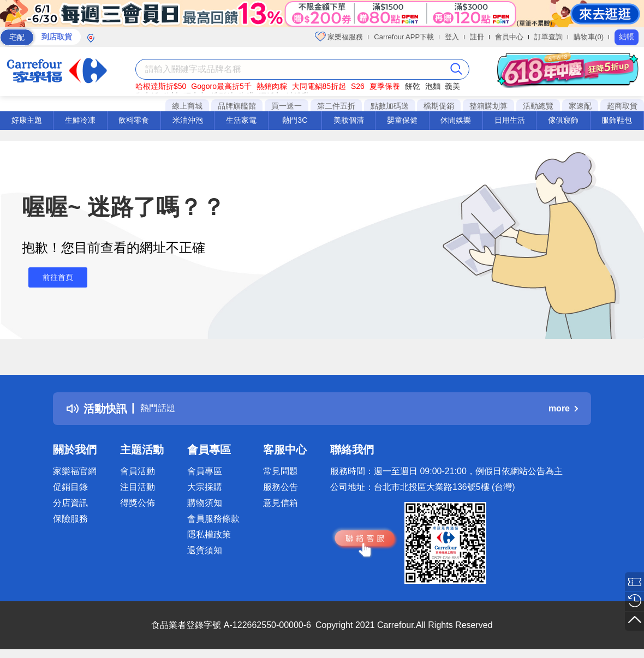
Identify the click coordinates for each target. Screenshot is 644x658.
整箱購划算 (488, 106)
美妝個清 (349, 120)
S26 (358, 86)
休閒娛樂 (456, 120)
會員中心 (509, 37)
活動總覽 (538, 106)
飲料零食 (134, 120)
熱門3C (295, 120)
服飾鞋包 (617, 120)
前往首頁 (51, 277)
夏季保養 (385, 86)
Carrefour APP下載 (404, 37)
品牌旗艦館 (237, 106)
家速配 (580, 106)
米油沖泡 (188, 120)
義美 (452, 86)
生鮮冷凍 (80, 120)
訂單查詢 (548, 37)
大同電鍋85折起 (319, 86)
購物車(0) (589, 37)
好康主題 (27, 120)
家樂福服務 (339, 37)
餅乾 (413, 86)
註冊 (477, 37)
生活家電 (241, 120)
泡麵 (433, 86)
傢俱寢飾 (563, 120)
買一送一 (287, 106)
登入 (452, 37)
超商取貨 (622, 106)
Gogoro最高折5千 (221, 86)
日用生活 (510, 120)
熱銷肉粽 (272, 86)
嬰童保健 (402, 120)
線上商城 (187, 106)
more (563, 408)
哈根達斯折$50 (161, 86)
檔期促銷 (439, 106)
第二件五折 (336, 106)
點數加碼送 (390, 106)
